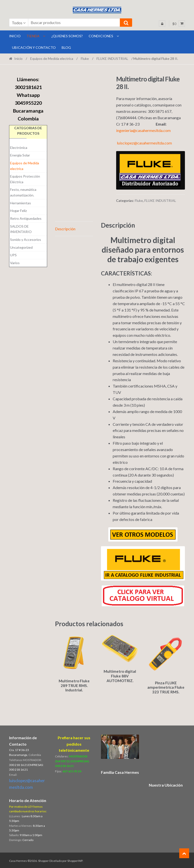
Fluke (85, 58)
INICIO (15, 36)
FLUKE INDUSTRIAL (112, 58)
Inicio (18, 58)
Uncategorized (21, 247)
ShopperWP (75, 860)
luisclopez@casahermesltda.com (144, 143)
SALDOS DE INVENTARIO (21, 229)
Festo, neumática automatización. (23, 192)
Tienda (33, 36)
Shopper (43, 860)
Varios (15, 263)
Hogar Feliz (18, 211)
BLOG (66, 47)
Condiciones (101, 36)
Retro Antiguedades (26, 218)
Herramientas (21, 203)
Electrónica (19, 148)
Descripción (65, 229)
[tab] (74, 229)
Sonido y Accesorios (26, 240)
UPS (13, 255)
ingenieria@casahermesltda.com (143, 130)
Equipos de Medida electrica (52, 58)
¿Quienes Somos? (67, 36)
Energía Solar (20, 155)
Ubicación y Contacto (34, 47)
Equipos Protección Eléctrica (25, 179)
